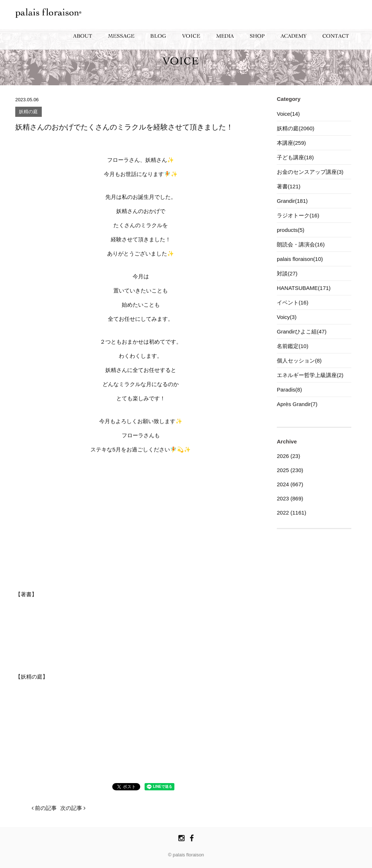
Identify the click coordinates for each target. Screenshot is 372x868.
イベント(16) (293, 302)
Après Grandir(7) (297, 404)
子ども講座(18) (295, 157)
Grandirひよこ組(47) (302, 331)
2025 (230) (290, 470)
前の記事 (44, 808)
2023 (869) (290, 498)
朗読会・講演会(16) (301, 244)
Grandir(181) (292, 201)
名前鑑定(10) (293, 346)
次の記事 (73, 808)
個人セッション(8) (299, 361)
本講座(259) (291, 143)
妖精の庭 (28, 112)
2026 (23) (288, 456)
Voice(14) (288, 114)
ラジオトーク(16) (298, 215)
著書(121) (289, 186)
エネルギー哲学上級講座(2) (310, 375)
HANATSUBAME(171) (304, 288)
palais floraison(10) (300, 259)
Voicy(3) (287, 317)
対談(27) (287, 273)
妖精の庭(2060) (296, 128)
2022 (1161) (292, 513)
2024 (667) (290, 484)
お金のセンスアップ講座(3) (310, 172)
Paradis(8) (289, 390)
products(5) (291, 230)
